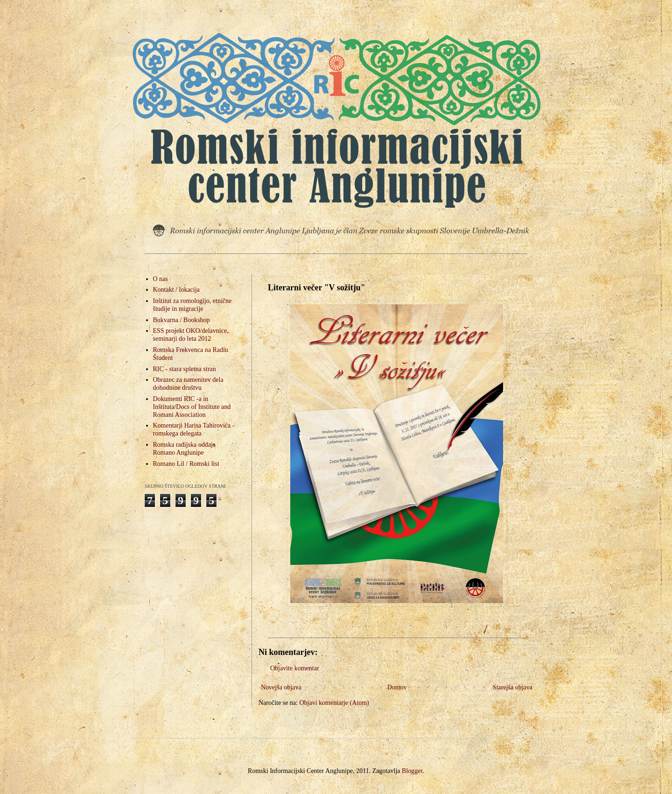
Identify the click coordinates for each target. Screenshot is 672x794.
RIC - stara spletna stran (185, 369)
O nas (161, 279)
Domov (397, 687)
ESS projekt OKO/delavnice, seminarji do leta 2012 (191, 335)
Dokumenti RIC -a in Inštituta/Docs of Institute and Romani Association (192, 407)
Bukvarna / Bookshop (182, 320)
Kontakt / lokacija (176, 290)
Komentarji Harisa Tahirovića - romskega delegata (194, 429)
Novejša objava (281, 687)
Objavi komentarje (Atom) (334, 703)
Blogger (412, 771)
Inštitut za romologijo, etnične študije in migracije (192, 305)
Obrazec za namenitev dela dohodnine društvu (188, 384)
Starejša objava (513, 687)
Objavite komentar (295, 668)
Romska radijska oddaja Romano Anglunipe (185, 449)
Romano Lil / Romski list (186, 464)
